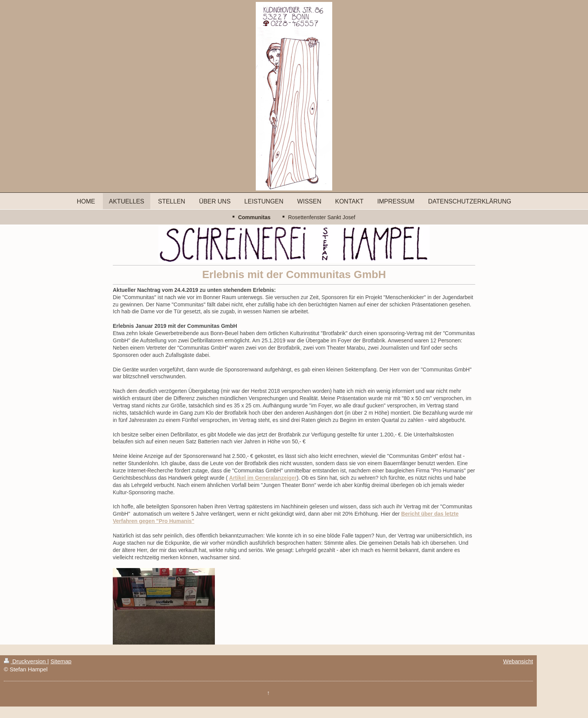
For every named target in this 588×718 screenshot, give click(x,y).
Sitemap (61, 661)
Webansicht (518, 661)
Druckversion (26, 661)
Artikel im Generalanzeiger (263, 478)
